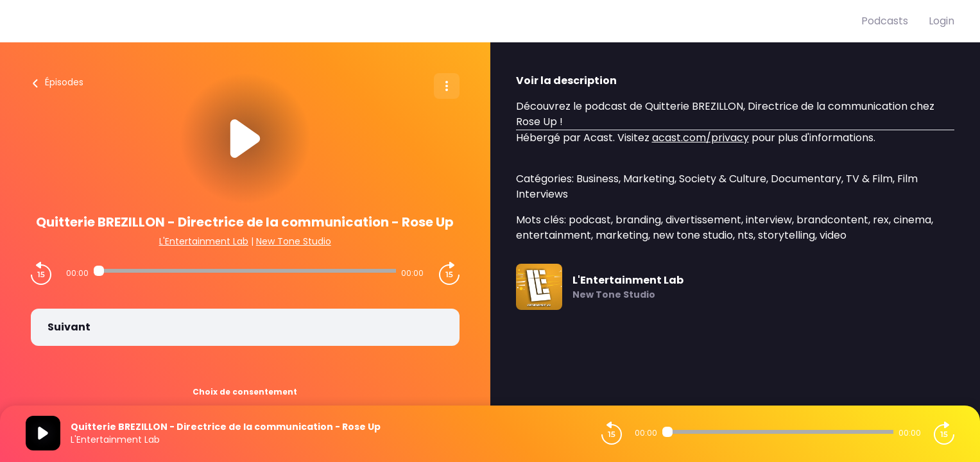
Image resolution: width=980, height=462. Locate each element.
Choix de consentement (245, 392)
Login (941, 21)
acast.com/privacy (701, 138)
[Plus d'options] (447, 86)
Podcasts (885, 21)
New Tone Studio (294, 241)
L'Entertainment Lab (204, 241)
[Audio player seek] (245, 271)
